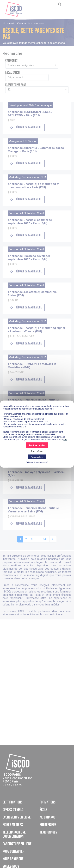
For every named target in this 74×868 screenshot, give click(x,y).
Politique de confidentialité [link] (37, 462)
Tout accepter (37, 445)
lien (65, 439)
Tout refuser (37, 451)
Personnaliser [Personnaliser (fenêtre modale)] (37, 457)
